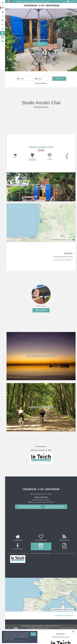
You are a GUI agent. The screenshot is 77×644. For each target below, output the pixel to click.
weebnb (16, 628)
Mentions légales (26, 626)
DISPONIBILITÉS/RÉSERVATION (29, 507)
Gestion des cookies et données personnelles (15, 641)
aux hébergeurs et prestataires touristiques (38, 628)
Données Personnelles (37, 626)
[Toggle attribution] (73, 240)
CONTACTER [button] (41, 310)
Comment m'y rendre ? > (63, 260)
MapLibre (70, 240)
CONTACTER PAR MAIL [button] (55, 507)
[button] (41, 83)
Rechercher (59, 79)
